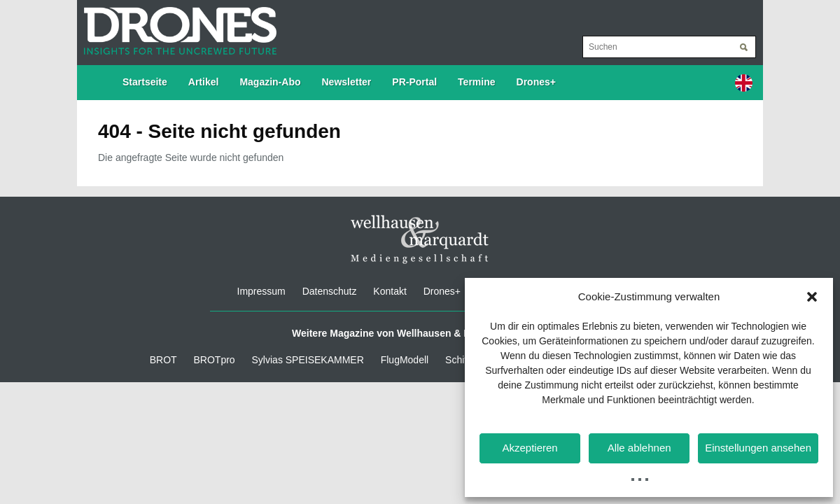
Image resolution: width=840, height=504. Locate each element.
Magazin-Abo (270, 82)
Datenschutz (330, 291)
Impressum (261, 291)
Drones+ (536, 82)
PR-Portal (414, 82)
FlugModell (405, 360)
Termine (476, 82)
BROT (163, 360)
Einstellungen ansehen (758, 448)
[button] (812, 297)
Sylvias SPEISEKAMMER (308, 360)
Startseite (145, 82)
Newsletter (347, 82)
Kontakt (390, 291)
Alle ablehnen (639, 448)
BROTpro (215, 360)
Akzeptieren (530, 448)
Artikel (204, 82)
